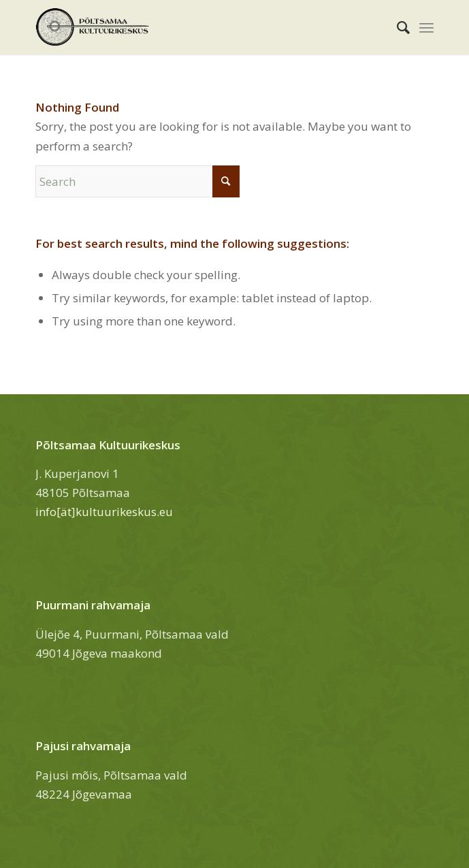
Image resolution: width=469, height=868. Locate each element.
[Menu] (426, 27)
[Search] (397, 27)
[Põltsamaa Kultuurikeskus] (195, 27)
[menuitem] (397, 27)
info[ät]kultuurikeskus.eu (104, 512)
